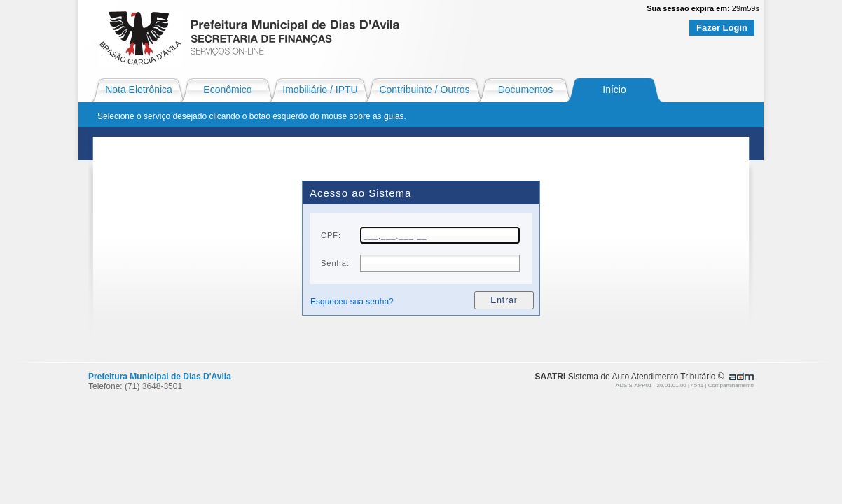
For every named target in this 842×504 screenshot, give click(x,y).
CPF (330, 235)
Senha (334, 263)
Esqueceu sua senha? (352, 302)
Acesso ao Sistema (360, 193)
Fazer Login (722, 28)
